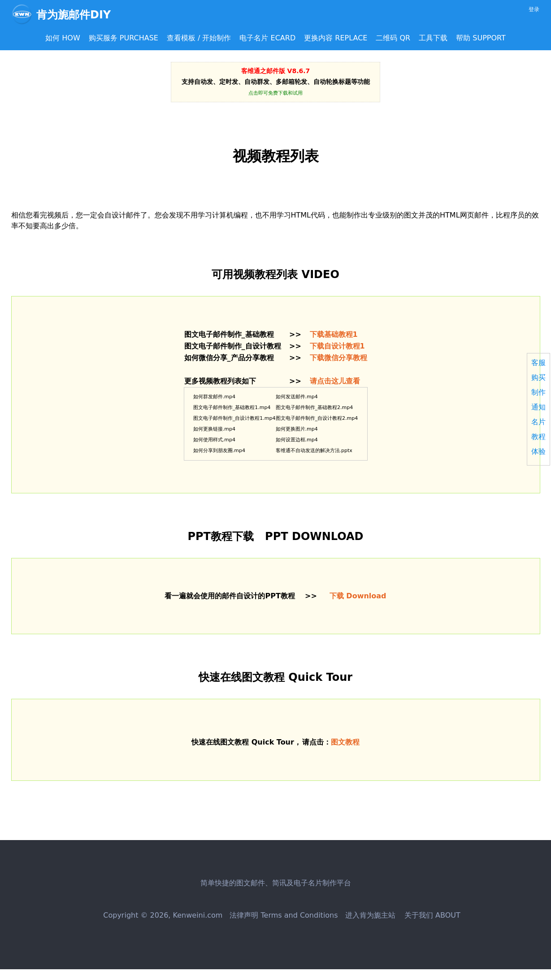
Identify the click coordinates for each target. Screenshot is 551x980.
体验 (538, 451)
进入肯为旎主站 (370, 915)
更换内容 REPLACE (336, 38)
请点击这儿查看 (335, 381)
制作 (538, 392)
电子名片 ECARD (267, 38)
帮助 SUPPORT (481, 38)
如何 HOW (63, 38)
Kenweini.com (198, 915)
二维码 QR (393, 38)
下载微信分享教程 (338, 358)
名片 (538, 422)
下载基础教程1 (334, 334)
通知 (538, 407)
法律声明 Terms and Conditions (284, 915)
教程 (538, 437)
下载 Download (358, 596)
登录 (534, 9)
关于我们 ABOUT (431, 915)
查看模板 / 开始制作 (199, 38)
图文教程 (345, 742)
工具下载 (433, 38)
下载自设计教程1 (337, 346)
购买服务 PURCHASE (124, 38)
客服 (538, 363)
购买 (538, 377)
